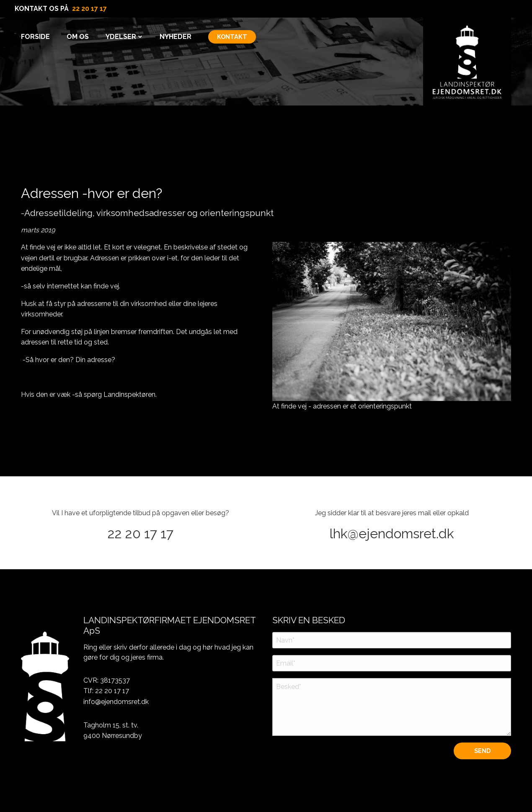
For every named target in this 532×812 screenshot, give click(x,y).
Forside (35, 37)
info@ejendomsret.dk (116, 702)
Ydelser (121, 37)
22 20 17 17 (89, 9)
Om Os (78, 37)
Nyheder (176, 37)
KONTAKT (232, 37)
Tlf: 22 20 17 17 (106, 691)
